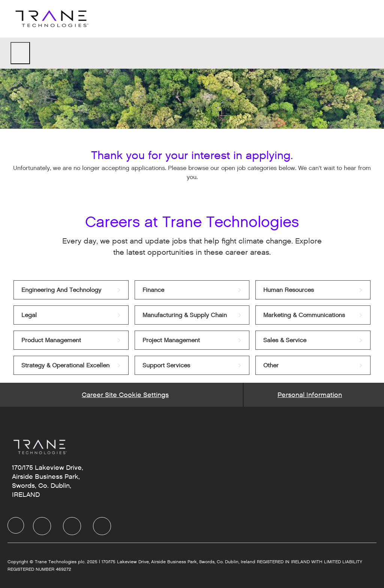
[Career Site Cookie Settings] (125, 395)
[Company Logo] (51, 19)
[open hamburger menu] (20, 53)
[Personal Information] (310, 395)
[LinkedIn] (42, 526)
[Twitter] (72, 526)
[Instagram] (102, 526)
